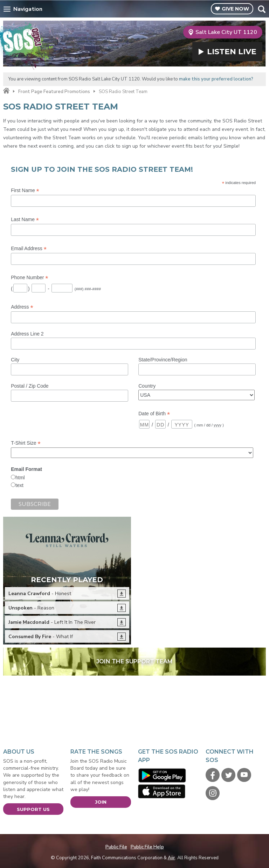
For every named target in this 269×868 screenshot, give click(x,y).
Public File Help (147, 847)
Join (101, 802)
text (19, 485)
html (20, 478)
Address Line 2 (27, 334)
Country (147, 386)
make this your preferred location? (216, 79)
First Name (25, 190)
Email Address (29, 249)
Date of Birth (154, 414)
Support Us (33, 809)
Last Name (25, 220)
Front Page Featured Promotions (54, 92)
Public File (116, 847)
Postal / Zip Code (30, 386)
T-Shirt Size (26, 443)
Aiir (171, 858)
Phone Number (29, 278)
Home (6, 91)
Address (22, 307)
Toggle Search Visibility (261, 9)
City (15, 360)
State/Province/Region (163, 360)
